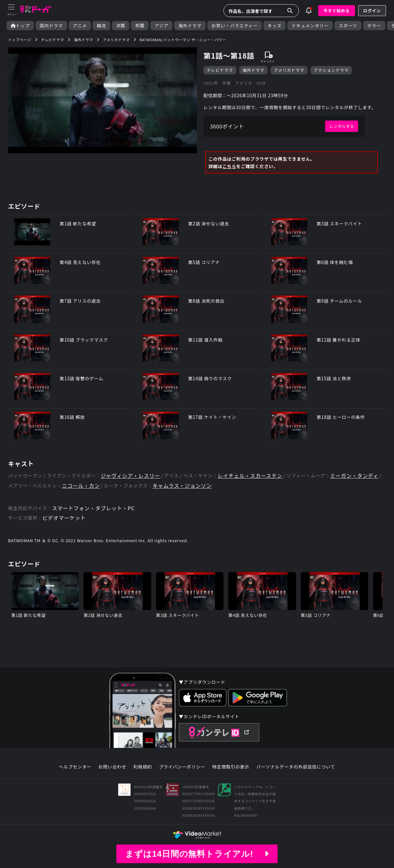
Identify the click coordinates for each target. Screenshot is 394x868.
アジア (161, 26)
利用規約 (143, 767)
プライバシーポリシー (182, 767)
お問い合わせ (112, 767)
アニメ (80, 26)
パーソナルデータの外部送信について (296, 767)
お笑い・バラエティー (235, 26)
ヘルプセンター (75, 767)
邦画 (140, 26)
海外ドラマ (190, 26)
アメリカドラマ (289, 70)
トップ (20, 26)
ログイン (372, 10)
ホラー (374, 26)
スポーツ (348, 26)
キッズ (275, 26)
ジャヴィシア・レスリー (130, 476)
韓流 (101, 26)
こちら (229, 166)
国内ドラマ (51, 26)
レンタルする (342, 126)
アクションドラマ (331, 70)
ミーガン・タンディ (354, 476)
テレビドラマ (220, 70)
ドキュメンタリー (310, 26)
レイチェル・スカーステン (250, 476)
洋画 (121, 26)
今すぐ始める (337, 10)
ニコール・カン (81, 486)
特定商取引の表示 (231, 767)
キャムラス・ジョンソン (182, 486)
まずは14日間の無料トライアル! (197, 854)
